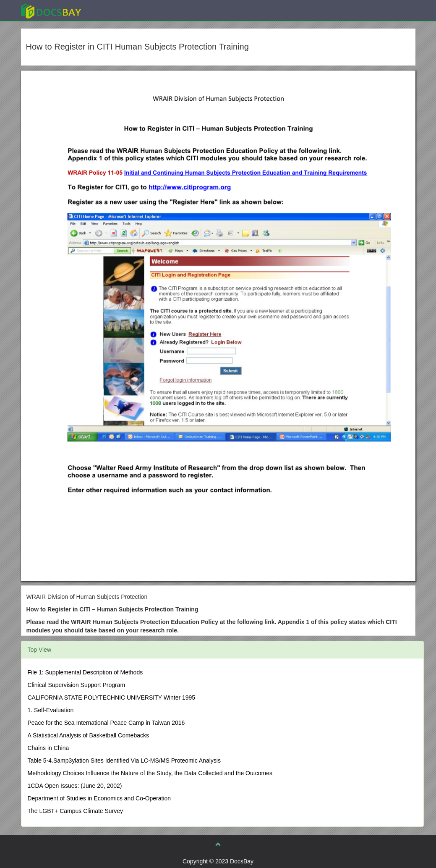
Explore (114, 10)
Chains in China (48, 748)
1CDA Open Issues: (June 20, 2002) (75, 786)
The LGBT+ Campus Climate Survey (76, 811)
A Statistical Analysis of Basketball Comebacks (88, 735)
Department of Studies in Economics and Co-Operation (99, 798)
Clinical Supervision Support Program (77, 685)
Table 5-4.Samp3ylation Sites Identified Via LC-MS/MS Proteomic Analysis (124, 760)
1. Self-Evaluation (51, 710)
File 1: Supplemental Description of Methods (85, 672)
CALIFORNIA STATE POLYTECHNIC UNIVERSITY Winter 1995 (112, 698)
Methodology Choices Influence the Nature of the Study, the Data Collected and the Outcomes (150, 773)
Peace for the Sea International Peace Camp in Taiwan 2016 (106, 723)
